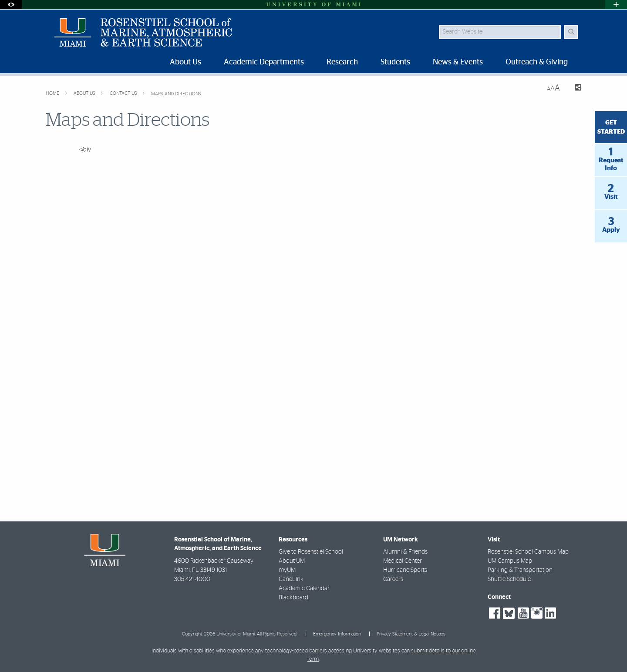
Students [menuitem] (395, 62)
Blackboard (293, 598)
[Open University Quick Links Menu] (616, 5)
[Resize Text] (553, 88)
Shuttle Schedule (509, 579)
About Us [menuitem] (185, 62)
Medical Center (403, 561)
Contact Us (124, 93)
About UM (292, 561)
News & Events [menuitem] (458, 62)
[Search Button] (571, 32)
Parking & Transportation (520, 570)
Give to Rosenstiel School (311, 552)
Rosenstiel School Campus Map (528, 552)
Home (53, 93)
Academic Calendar (304, 588)
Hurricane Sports (405, 570)
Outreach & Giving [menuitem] (537, 62)
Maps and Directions (176, 94)
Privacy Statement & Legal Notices (411, 634)
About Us (85, 93)
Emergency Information (337, 634)
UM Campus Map (510, 561)
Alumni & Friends (405, 552)
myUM (287, 570)
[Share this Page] (574, 89)
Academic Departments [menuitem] (264, 62)
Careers (393, 579)
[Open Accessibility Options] (11, 5)
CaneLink (291, 579)
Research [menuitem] (342, 62)
